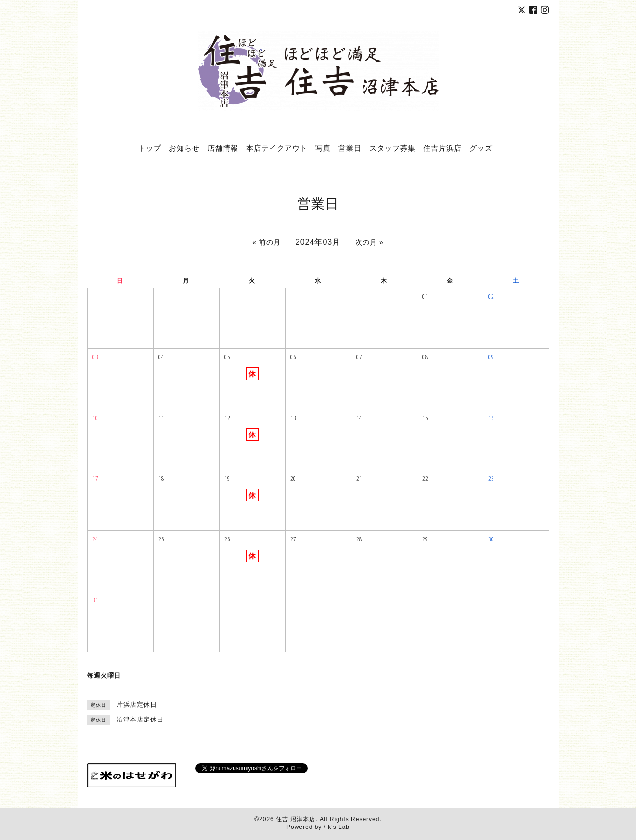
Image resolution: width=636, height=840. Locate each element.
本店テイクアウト (277, 148)
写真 (323, 148)
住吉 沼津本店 (296, 819)
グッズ (481, 148)
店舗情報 (223, 148)
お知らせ (184, 148)
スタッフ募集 (392, 148)
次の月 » (370, 242)
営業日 (350, 148)
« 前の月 (266, 242)
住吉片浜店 (442, 148)
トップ (150, 148)
